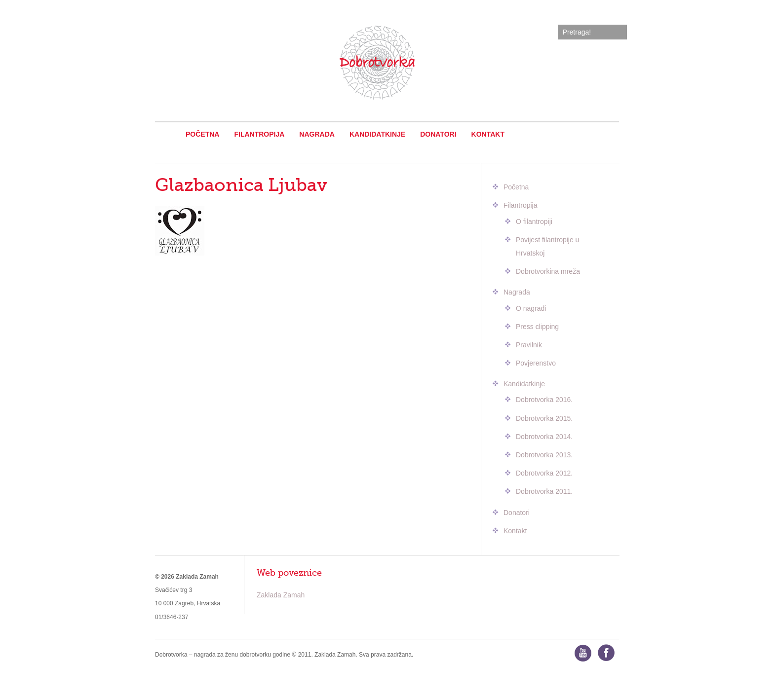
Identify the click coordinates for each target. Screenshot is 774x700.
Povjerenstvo (536, 363)
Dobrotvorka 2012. (544, 473)
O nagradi (531, 308)
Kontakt (488, 134)
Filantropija (259, 134)
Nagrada (317, 134)
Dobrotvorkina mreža (548, 271)
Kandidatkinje (377, 134)
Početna (202, 134)
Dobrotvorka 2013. (544, 455)
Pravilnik (529, 345)
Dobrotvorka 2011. (544, 491)
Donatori (438, 134)
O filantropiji (534, 221)
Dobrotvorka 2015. (544, 418)
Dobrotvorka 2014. (544, 437)
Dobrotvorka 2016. (544, 400)
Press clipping (537, 327)
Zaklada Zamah (281, 595)
